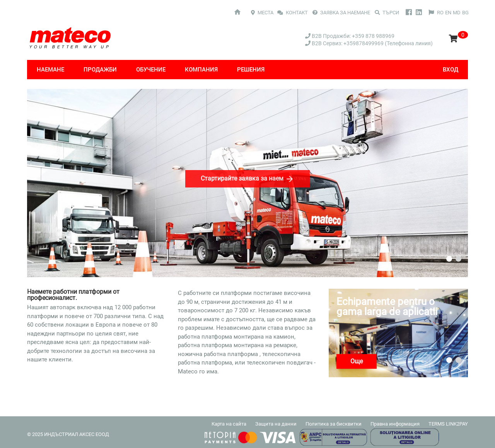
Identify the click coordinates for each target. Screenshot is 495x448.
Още (357, 361)
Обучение (151, 70)
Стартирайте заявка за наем (247, 179)
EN (448, 13)
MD (457, 13)
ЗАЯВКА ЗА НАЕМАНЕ (341, 13)
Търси (387, 13)
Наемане (50, 70)
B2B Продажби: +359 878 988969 (350, 36)
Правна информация (395, 424)
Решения (251, 70)
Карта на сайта (229, 424)
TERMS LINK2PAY (448, 424)
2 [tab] (458, 259)
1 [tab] (449, 259)
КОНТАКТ (293, 13)
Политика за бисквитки (334, 424)
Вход (451, 70)
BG (465, 13)
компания (201, 70)
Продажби (100, 70)
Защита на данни (276, 424)
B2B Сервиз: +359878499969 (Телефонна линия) (369, 43)
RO (440, 13)
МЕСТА (262, 13)
